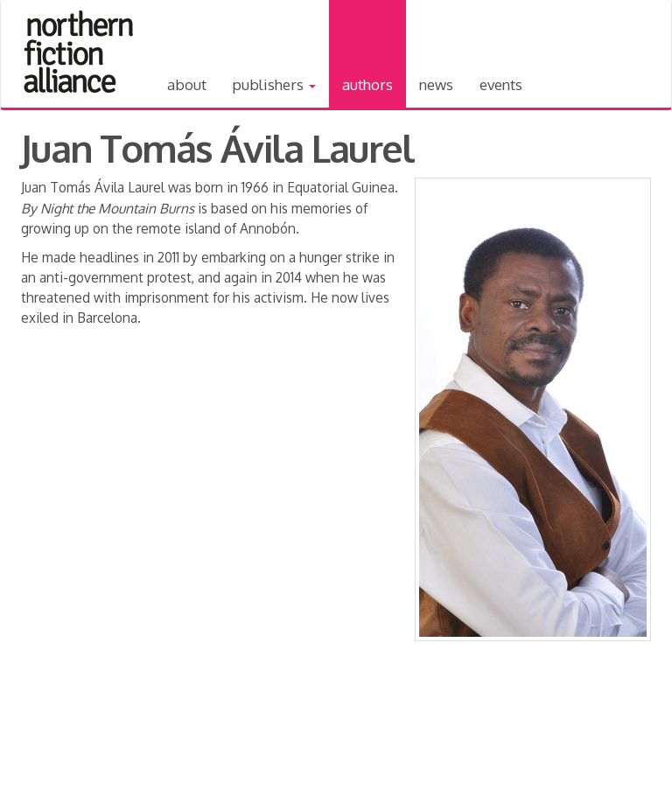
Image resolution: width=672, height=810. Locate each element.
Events (501, 84)
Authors (367, 84)
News (436, 84)
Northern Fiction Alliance (79, 52)
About (187, 84)
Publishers (274, 84)
